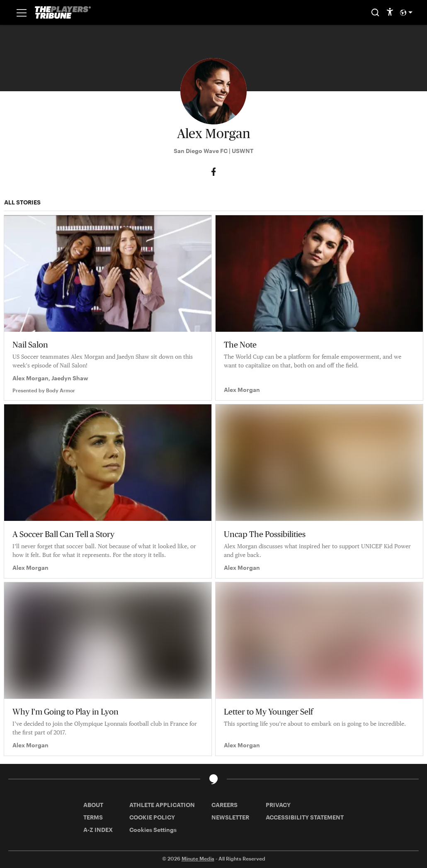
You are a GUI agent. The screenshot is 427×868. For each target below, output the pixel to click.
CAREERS (224, 805)
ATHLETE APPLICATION (162, 805)
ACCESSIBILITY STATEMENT (305, 817)
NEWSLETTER (230, 817)
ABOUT (93, 805)
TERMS (93, 817)
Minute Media (198, 858)
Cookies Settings (153, 830)
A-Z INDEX (98, 830)
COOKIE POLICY (152, 817)
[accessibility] (390, 12)
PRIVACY (278, 805)
